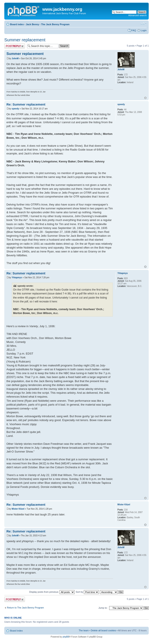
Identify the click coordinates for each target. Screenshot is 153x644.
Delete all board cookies (103, 630)
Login (144, 30)
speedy (15, 109)
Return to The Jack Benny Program (25, 608)
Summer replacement (25, 40)
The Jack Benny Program (55, 24)
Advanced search (137, 15)
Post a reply (15, 46)
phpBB (66, 637)
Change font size (143, 23)
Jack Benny (32, 24)
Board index (17, 24)
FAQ (134, 30)
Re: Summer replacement (26, 104)
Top (145, 98)
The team (84, 630)
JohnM (15, 58)
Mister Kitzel (18, 509)
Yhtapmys (17, 278)
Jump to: (103, 608)
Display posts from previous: (52, 592)
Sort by (87, 592)
